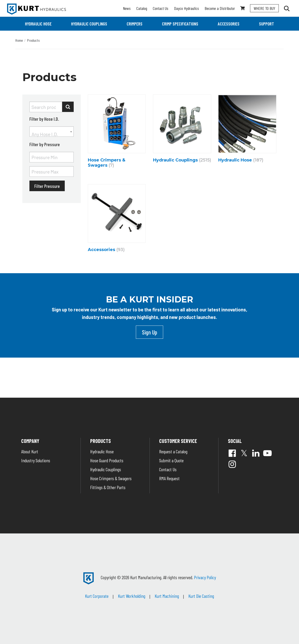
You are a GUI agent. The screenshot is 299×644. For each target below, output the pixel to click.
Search (68, 107)
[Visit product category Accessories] (117, 219)
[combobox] (52, 132)
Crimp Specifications (180, 24)
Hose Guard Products (107, 460)
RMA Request (169, 478)
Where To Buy (264, 8)
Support (267, 24)
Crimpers (135, 24)
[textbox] (52, 134)
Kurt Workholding (132, 596)
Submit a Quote (171, 460)
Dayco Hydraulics (186, 8)
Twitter (244, 453)
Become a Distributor (220, 8)
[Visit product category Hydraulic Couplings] (182, 130)
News (127, 8)
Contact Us (161, 8)
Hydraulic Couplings (89, 24)
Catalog (142, 8)
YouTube (267, 453)
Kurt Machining (167, 596)
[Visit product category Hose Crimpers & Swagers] (117, 132)
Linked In (256, 453)
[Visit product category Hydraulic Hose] (247, 130)
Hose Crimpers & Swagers (111, 478)
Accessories (229, 24)
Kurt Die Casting (201, 596)
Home (19, 40)
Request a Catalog (173, 451)
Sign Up (149, 332)
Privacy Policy (205, 577)
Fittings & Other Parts (108, 487)
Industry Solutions (36, 460)
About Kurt (30, 451)
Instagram (232, 464)
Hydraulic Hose (38, 24)
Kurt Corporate (97, 596)
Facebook (232, 453)
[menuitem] (38, 24)
